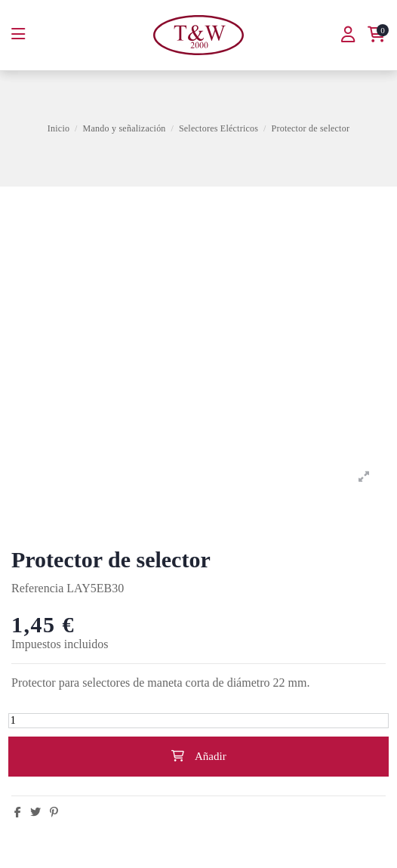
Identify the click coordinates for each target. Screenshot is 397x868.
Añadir (198, 756)
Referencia (37, 588)
